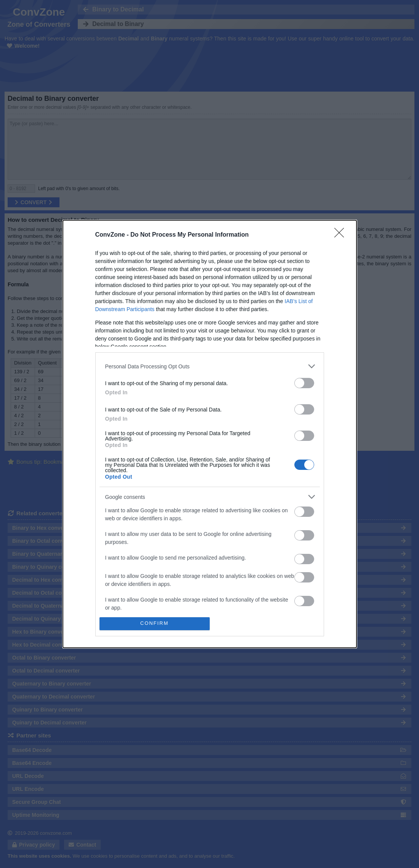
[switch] (304, 383)
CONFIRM (155, 624)
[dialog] (210, 434)
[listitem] (210, 366)
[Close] (342, 235)
